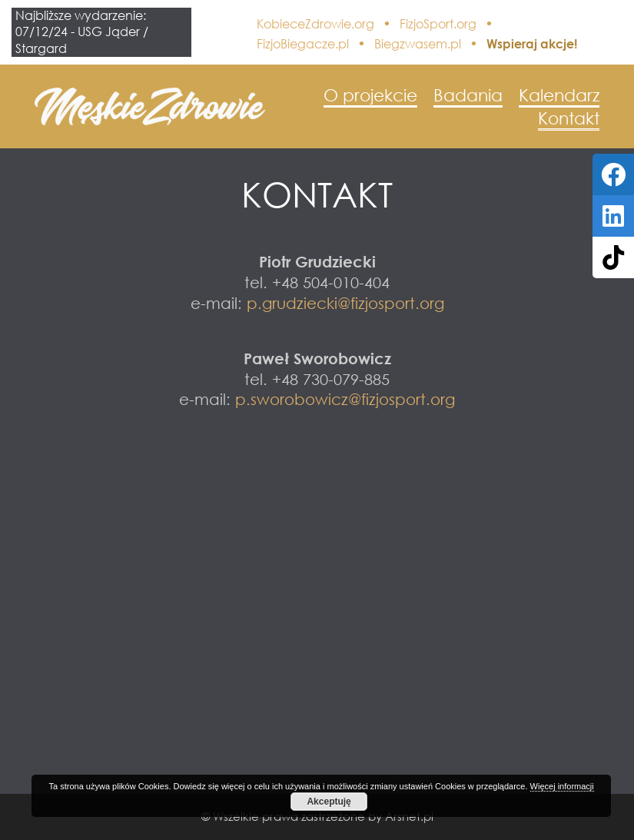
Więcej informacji (562, 786)
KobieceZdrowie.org (315, 24)
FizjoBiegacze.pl (303, 44)
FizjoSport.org (438, 24)
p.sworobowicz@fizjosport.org (345, 399)
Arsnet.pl (409, 816)
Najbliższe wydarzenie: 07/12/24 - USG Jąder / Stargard (82, 32)
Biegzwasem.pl (418, 44)
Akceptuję (329, 802)
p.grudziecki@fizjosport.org (345, 303)
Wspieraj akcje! (532, 44)
